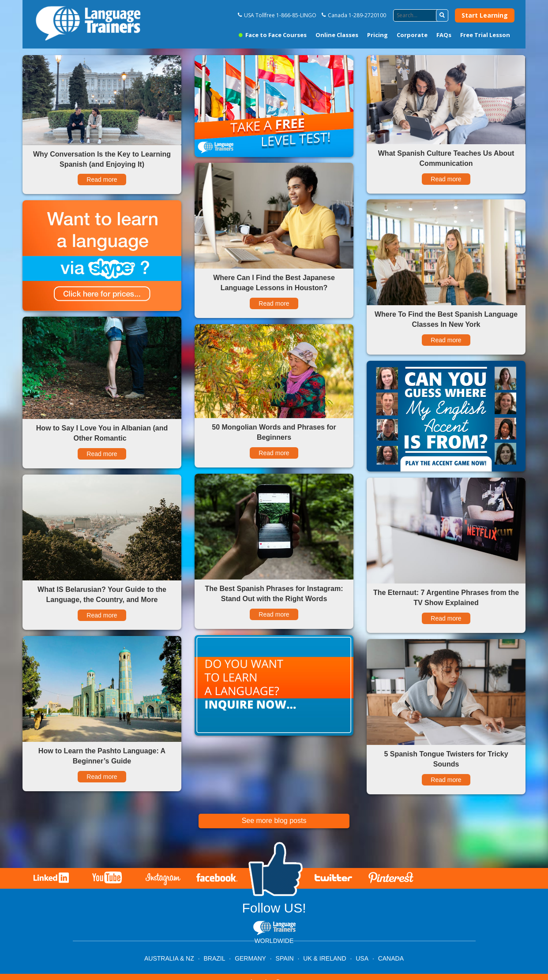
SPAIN (285, 958)
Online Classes (337, 35)
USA (362, 958)
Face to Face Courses (273, 35)
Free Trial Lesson (485, 35)
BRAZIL (214, 958)
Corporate (412, 35)
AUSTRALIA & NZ (169, 958)
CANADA (391, 958)
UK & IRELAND (325, 958)
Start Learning (485, 15)
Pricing (377, 35)
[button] (442, 15)
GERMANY (250, 958)
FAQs (444, 35)
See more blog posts (274, 821)
